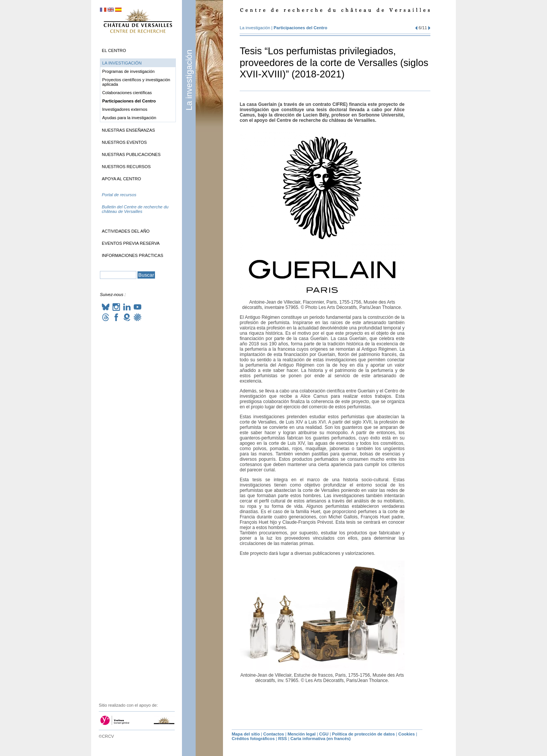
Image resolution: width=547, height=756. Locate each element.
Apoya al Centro (121, 179)
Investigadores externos (125, 109)
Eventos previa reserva (131, 243)
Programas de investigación (128, 71)
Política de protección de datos (363, 734)
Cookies (407, 734)
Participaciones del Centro (300, 28)
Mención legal (302, 734)
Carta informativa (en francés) (320, 739)
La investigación (189, 80)
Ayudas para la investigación (129, 118)
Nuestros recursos (126, 167)
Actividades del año (126, 231)
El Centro (114, 50)
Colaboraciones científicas (127, 93)
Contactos (274, 734)
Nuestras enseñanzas (128, 130)
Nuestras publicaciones (131, 154)
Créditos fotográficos (253, 739)
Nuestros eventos (124, 142)
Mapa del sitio (246, 734)
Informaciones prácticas (133, 255)
